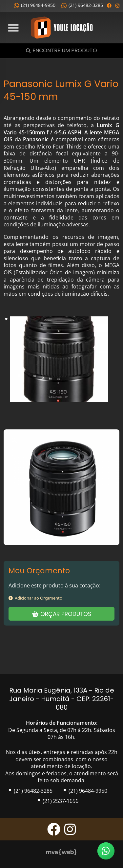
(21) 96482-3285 (82, 5)
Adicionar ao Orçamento (35, 598)
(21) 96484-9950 (35, 5)
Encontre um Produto (65, 51)
